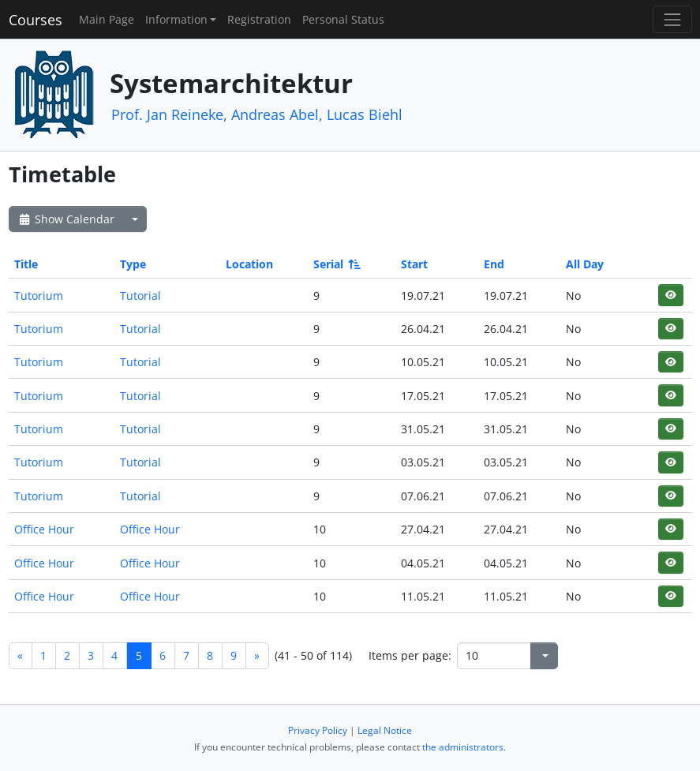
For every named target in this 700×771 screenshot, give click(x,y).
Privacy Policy (318, 730)
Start (414, 264)
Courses (36, 20)
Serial (336, 264)
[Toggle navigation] (672, 19)
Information (176, 19)
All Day (585, 264)
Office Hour (44, 529)
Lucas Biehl (365, 114)
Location (249, 264)
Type (133, 264)
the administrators (463, 747)
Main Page (107, 19)
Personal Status (343, 19)
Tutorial (140, 296)
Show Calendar (66, 219)
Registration (259, 19)
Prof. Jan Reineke (167, 114)
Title (26, 264)
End (494, 264)
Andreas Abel (275, 114)
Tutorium (39, 296)
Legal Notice (385, 730)
